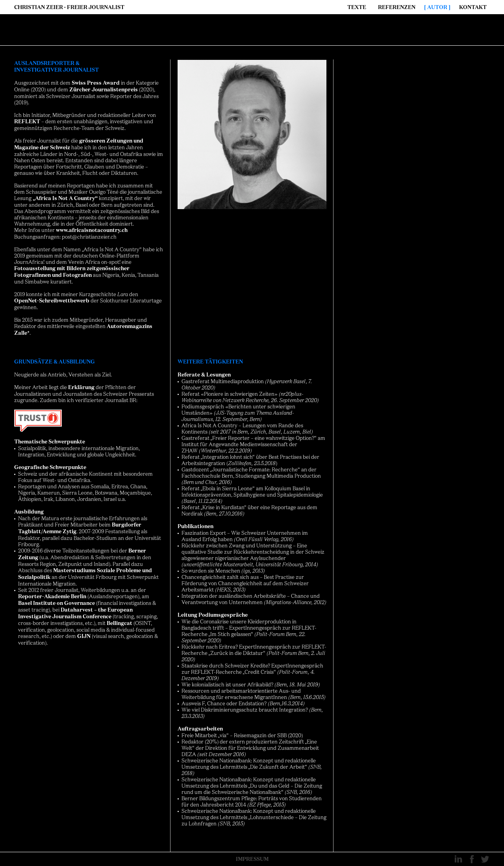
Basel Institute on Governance (57, 603)
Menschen (228, 571)
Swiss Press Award (96, 83)
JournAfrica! (29, 262)
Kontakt (473, 7)
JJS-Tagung (230, 413)
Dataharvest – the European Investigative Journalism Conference (75, 613)
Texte (357, 7)
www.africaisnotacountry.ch (92, 230)
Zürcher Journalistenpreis (104, 90)
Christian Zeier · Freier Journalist (69, 7)
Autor (437, 7)
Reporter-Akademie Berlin (52, 596)
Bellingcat (120, 623)
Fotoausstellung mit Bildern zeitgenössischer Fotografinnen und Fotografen (72, 272)
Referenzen (397, 7)
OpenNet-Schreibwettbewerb (52, 301)
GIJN (84, 636)
